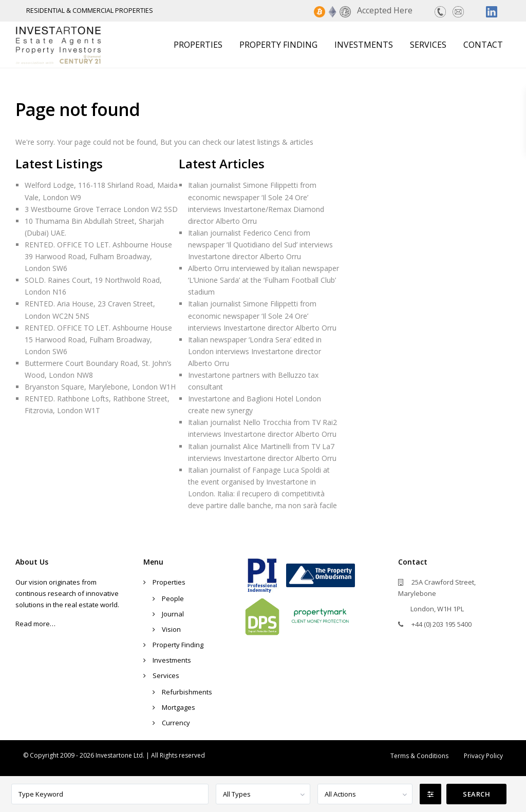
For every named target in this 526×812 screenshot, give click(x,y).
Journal (173, 614)
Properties (198, 45)
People (173, 598)
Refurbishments (187, 692)
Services (428, 45)
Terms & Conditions (419, 756)
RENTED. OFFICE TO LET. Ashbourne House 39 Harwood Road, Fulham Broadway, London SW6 (98, 256)
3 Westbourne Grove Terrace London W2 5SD (101, 209)
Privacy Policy (483, 756)
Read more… (35, 624)
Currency (176, 723)
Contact (483, 45)
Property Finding (278, 45)
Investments (364, 45)
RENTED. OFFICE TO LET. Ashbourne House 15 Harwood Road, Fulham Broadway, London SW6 (98, 340)
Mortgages (179, 707)
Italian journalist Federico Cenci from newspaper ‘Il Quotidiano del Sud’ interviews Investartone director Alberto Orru (260, 245)
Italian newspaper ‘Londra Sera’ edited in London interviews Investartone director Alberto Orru (255, 351)
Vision (171, 629)
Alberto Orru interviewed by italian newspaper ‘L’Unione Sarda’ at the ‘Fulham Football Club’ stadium (264, 280)
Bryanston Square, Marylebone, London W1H (100, 387)
